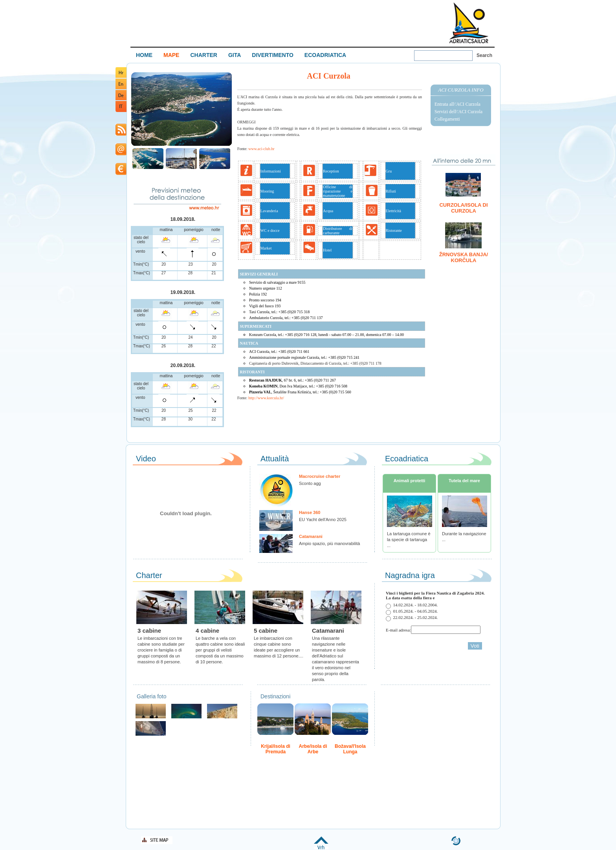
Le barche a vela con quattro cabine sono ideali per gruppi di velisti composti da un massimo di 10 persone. (220, 650)
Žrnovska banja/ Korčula (464, 257)
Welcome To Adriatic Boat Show (469, 23)
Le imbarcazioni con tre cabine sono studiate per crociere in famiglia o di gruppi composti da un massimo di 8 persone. (161, 650)
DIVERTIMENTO (273, 55)
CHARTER (203, 55)
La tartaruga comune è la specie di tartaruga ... (409, 540)
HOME (144, 55)
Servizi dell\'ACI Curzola (458, 112)
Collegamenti (447, 119)
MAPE (171, 55)
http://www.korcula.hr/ (266, 398)
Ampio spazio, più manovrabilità (329, 543)
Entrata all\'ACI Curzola (457, 104)
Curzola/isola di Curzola (463, 208)
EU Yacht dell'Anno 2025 (323, 520)
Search (484, 55)
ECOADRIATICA (325, 55)
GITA (235, 55)
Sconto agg (310, 483)
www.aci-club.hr (261, 149)
